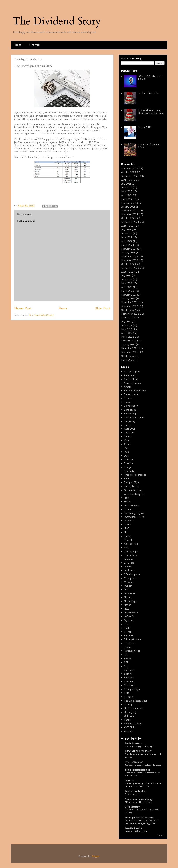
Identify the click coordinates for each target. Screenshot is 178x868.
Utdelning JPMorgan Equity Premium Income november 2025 (143, 785)
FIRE (126, 479)
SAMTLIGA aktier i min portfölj (150, 77)
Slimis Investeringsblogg (137, 770)
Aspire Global (131, 379)
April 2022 (127, 333)
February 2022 (129, 341)
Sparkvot (129, 674)
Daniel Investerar (134, 743)
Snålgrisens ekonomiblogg (138, 799)
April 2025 (127, 195)
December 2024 (130, 211)
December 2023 (130, 256)
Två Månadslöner (134, 762)
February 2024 (129, 249)
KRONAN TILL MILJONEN (139, 751)
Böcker (128, 402)
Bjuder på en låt (133, 794)
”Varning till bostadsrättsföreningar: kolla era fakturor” (142, 774)
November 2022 (130, 306)
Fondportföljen (132, 482)
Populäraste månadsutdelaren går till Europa (143, 755)
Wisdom (128, 731)
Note (127, 609)
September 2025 (130, 176)
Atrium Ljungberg (133, 383)
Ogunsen (128, 620)
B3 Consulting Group (135, 391)
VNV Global (130, 727)
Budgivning (129, 421)
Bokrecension (131, 406)
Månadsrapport (132, 574)
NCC (126, 590)
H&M (127, 498)
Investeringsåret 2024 (136, 831)
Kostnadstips (131, 551)
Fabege (128, 467)
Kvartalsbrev (130, 555)
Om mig (35, 45)
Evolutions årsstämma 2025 (150, 146)
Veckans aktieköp (133, 724)
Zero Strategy (132, 807)
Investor (128, 521)
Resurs (128, 647)
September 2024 (130, 222)
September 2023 (130, 268)
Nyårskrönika (131, 613)
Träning (128, 704)
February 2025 (129, 203)
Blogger (95, 856)
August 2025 (128, 180)
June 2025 (127, 187)
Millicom (128, 582)
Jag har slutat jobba (148, 93)
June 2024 (127, 233)
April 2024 (127, 241)
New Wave (130, 593)
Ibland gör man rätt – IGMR (139, 818)
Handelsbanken (132, 505)
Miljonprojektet (132, 578)
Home (63, 308)
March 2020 (128, 360)
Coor (127, 440)
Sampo (128, 659)
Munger (128, 586)
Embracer (129, 459)
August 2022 (128, 318)
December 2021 (130, 348)
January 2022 (128, 344)
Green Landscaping (134, 494)
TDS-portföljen (132, 689)
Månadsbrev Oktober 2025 (138, 802)
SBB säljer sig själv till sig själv (140, 746)
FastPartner (130, 471)
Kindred (128, 540)
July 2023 (126, 275)
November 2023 (130, 260)
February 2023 (129, 295)
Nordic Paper (131, 601)
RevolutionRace (132, 651)
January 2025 (128, 207)
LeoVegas (129, 563)
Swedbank (129, 685)
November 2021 (130, 352)
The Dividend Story (57, 21)
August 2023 (128, 272)
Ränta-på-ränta (132, 639)
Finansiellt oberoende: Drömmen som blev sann (151, 112)
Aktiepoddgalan (132, 371)
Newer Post (23, 308)
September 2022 (130, 314)
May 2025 (127, 191)
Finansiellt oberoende (135, 475)
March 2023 (128, 291)
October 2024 (128, 218)
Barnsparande (131, 394)
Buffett (128, 425)
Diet (126, 448)
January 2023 (128, 299)
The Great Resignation (136, 701)
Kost (126, 547)
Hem (18, 45)
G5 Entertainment (133, 490)
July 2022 (126, 322)
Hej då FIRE (144, 127)
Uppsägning (130, 712)
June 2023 (127, 279)
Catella (128, 436)
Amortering (130, 375)
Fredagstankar (131, 486)
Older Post (102, 308)
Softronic (129, 670)
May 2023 (127, 283)
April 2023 (127, 287)
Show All (161, 835)
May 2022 (127, 329)
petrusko (130, 781)
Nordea (128, 597)
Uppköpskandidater (134, 708)
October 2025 (128, 172)
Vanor (127, 720)
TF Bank (128, 697)
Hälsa (127, 502)
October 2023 (128, 264)
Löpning (128, 567)
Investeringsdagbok (134, 513)
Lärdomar (129, 559)
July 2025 (126, 184)
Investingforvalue (134, 828)
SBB (126, 662)
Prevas (128, 632)
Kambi (127, 536)
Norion (128, 605)
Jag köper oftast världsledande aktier (143, 765)
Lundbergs (129, 570)
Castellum (129, 433)
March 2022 (128, 337)
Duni (126, 456)
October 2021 (128, 356)
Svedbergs (129, 681)
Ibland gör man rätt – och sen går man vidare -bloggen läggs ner (141, 822)
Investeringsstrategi (134, 517)
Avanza (128, 387)
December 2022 (130, 302)
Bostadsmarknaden (134, 417)
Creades (128, 444)
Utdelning (129, 716)
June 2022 (127, 325)
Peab (127, 624)
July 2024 (126, 230)
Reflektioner (130, 643)
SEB (126, 666)
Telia (126, 693)
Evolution (129, 463)
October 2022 (128, 310)
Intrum (127, 509)
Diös (126, 452)
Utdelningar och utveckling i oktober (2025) (143, 811)
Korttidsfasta (131, 544)
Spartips (128, 678)
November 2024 (130, 214)
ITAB (127, 528)
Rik (126, 655)
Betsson (128, 398)
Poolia (127, 628)
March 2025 (128, 199)
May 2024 (127, 237)
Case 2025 (130, 429)
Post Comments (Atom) (41, 315)
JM (126, 532)
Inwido (127, 524)
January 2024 (128, 253)
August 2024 (128, 226)
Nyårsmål (129, 616)
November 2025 (130, 168)
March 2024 (128, 245)
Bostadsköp (130, 414)
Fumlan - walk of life (136, 791)
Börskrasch (130, 410)
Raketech (129, 635)
